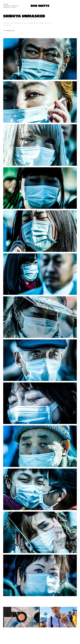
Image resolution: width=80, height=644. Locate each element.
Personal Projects (11, 6)
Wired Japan (8, 30)
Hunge (13, 30)
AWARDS (7, 7)
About (14, 7)
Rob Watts (40, 6)
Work (6, 4)
